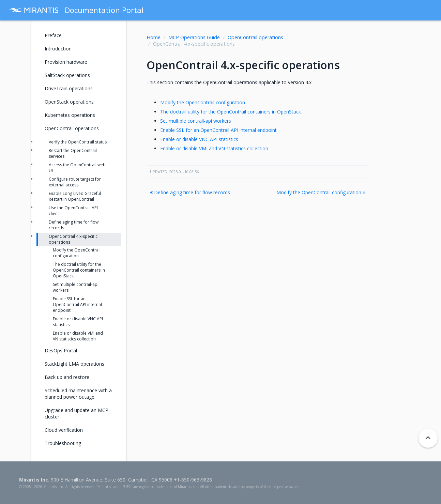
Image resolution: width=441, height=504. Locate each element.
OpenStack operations (69, 102)
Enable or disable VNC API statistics (199, 139)
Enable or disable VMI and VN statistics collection (214, 148)
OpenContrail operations (255, 37)
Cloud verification (64, 430)
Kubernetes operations (70, 115)
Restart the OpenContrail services (73, 153)
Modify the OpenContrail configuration (203, 102)
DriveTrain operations (69, 88)
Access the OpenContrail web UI (77, 168)
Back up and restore (67, 377)
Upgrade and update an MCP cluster (77, 413)
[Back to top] (428, 438)
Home (154, 37)
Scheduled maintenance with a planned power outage (78, 394)
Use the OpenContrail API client (73, 211)
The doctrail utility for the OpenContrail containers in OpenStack (231, 112)
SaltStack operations (67, 75)
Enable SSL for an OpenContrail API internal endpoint (218, 130)
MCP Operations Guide (194, 37)
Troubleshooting (63, 443)
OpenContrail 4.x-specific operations (73, 239)
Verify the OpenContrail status (78, 142)
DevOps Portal (61, 350)
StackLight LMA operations (74, 364)
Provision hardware (66, 62)
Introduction (58, 49)
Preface (53, 35)
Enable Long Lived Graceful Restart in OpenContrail (75, 196)
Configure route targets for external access (75, 182)
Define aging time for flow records (190, 192)
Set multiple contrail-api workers (196, 121)
